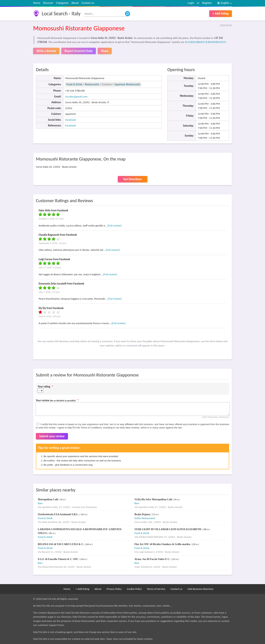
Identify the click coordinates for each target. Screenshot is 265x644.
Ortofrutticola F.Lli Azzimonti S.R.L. (59, 514)
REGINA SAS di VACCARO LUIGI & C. (61, 544)
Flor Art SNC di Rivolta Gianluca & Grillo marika (163, 544)
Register (207, 3)
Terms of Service (156, 589)
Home (37, 3)
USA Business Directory (200, 589)
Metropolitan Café (48, 499)
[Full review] (115, 226)
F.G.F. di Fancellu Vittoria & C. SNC (58, 559)
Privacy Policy (114, 589)
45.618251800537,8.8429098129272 (205, 42)
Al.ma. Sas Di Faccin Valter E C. (153, 559)
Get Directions (132, 179)
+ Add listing (221, 14)
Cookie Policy (134, 589)
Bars (40, 503)
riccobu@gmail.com (76, 97)
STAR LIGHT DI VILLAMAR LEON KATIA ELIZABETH (168, 529)
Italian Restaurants (145, 518)
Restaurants (92, 84)
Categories (62, 3)
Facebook (70, 120)
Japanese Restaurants (127, 84)
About (75, 3)
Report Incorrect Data (79, 51)
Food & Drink (74, 84)
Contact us (88, 3)
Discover (48, 3)
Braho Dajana (143, 514)
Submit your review (52, 436)
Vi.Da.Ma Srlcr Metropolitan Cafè (154, 499)
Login (191, 3)
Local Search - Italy (61, 14)
